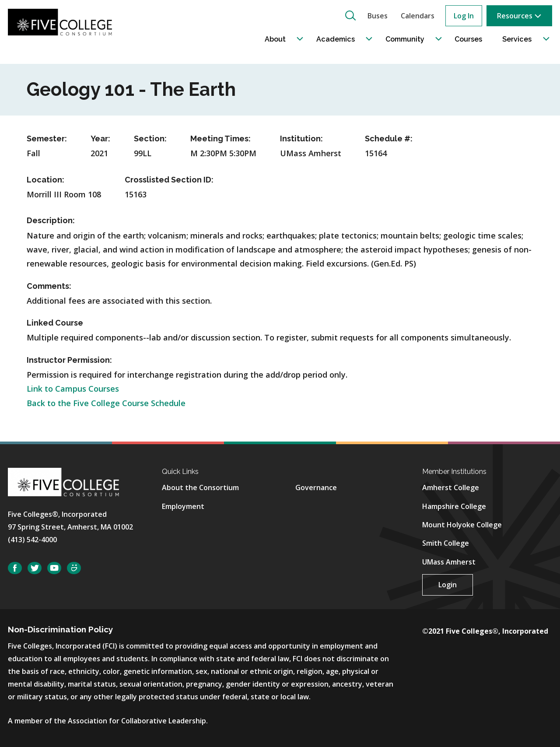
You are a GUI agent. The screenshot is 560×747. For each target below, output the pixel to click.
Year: (100, 139)
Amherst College (451, 487)
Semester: (47, 139)
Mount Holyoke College (462, 525)
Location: (45, 180)
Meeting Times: (220, 139)
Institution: (301, 139)
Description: (51, 220)
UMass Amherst (449, 562)
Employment (183, 506)
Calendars (418, 16)
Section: (150, 139)
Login (448, 585)
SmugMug (74, 568)
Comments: (49, 286)
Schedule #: (389, 139)
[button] (350, 15)
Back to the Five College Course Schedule (106, 403)
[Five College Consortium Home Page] (64, 22)
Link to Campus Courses (73, 389)
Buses (378, 16)
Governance (316, 487)
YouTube (54, 568)
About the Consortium (200, 487)
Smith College (446, 543)
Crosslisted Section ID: (169, 180)
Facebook (15, 568)
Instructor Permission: (69, 360)
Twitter (35, 568)
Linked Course (55, 323)
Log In (464, 16)
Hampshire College (454, 506)
